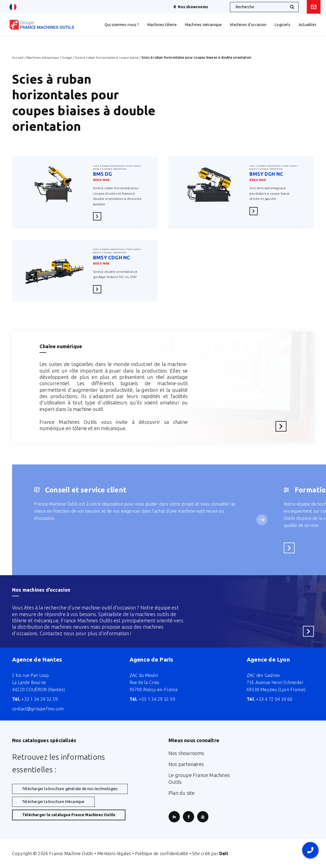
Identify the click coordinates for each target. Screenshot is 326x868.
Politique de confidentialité (162, 853)
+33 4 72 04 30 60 (270, 699)
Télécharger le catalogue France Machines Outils (69, 815)
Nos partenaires (186, 764)
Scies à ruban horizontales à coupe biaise (107, 57)
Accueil (18, 57)
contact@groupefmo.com (38, 709)
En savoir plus (99, 216)
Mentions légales (114, 853)
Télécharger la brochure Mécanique (53, 802)
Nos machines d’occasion (41, 590)
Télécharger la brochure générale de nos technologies (70, 789)
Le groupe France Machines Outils (199, 778)
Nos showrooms (191, 7)
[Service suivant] (262, 520)
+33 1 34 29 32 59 (35, 699)
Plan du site (182, 793)
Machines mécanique (43, 57)
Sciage (67, 57)
